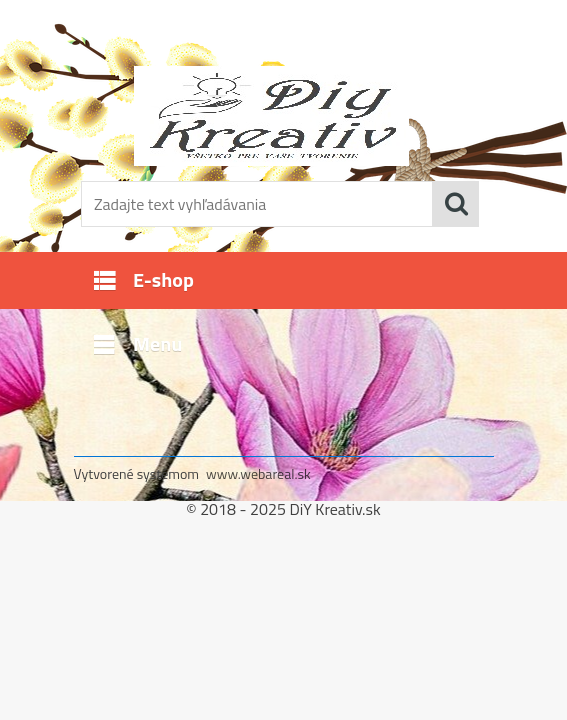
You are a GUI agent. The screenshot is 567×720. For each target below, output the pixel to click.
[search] (456, 204)
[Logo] (271, 116)
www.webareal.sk (258, 473)
